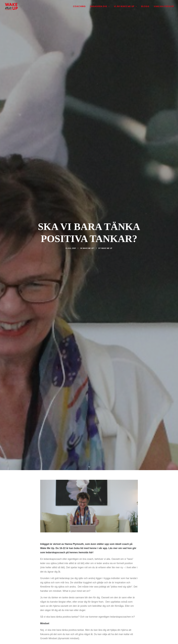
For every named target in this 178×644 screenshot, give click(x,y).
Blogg (145, 6)
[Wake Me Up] (11, 6)
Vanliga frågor (164, 6)
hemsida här (86, 549)
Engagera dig (100, 6)
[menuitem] (80, 6)
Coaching (79, 6)
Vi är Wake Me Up (125, 6)
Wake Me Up (107, 247)
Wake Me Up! (88, 247)
